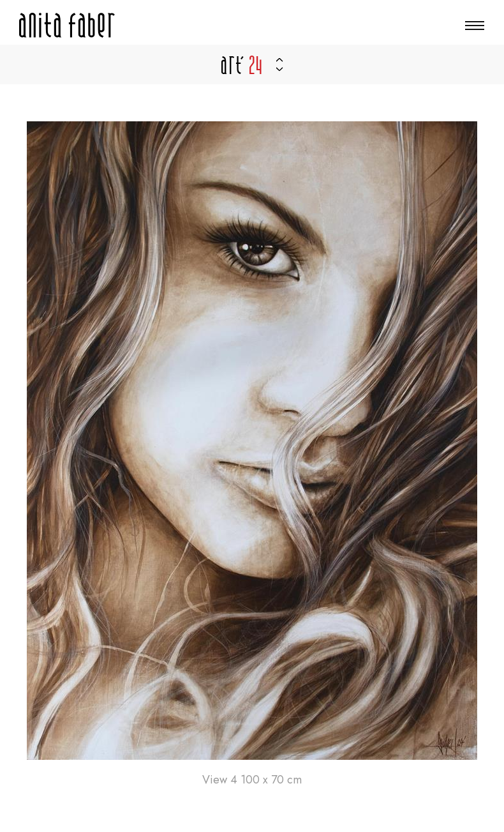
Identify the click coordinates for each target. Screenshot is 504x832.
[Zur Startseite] (67, 25)
